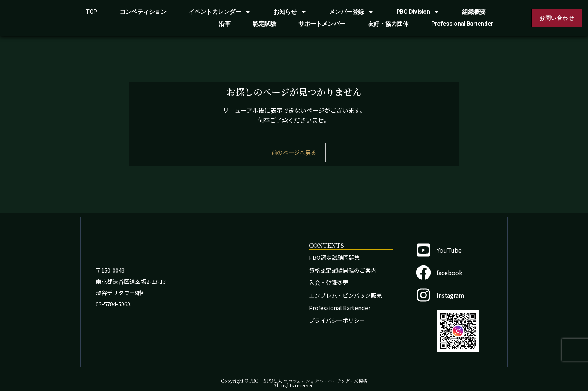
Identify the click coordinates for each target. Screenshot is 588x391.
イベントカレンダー (220, 12)
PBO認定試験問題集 (334, 257)
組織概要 (474, 12)
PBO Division (418, 12)
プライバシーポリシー (337, 320)
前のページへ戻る (294, 153)
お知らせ (290, 12)
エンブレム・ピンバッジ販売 (346, 295)
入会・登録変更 (329, 282)
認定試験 (264, 24)
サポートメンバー (322, 24)
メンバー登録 (352, 12)
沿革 (224, 24)
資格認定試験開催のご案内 (343, 270)
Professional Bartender (462, 24)
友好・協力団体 (388, 24)
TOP (91, 12)
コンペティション (143, 12)
